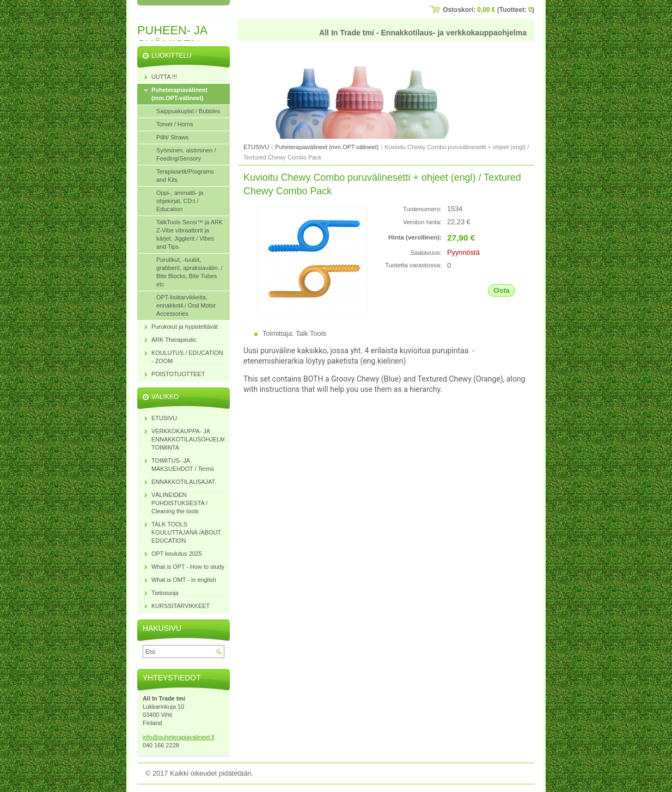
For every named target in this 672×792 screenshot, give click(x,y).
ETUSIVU (256, 147)
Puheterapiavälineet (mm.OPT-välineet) (327, 147)
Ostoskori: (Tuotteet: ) (488, 10)
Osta (502, 290)
